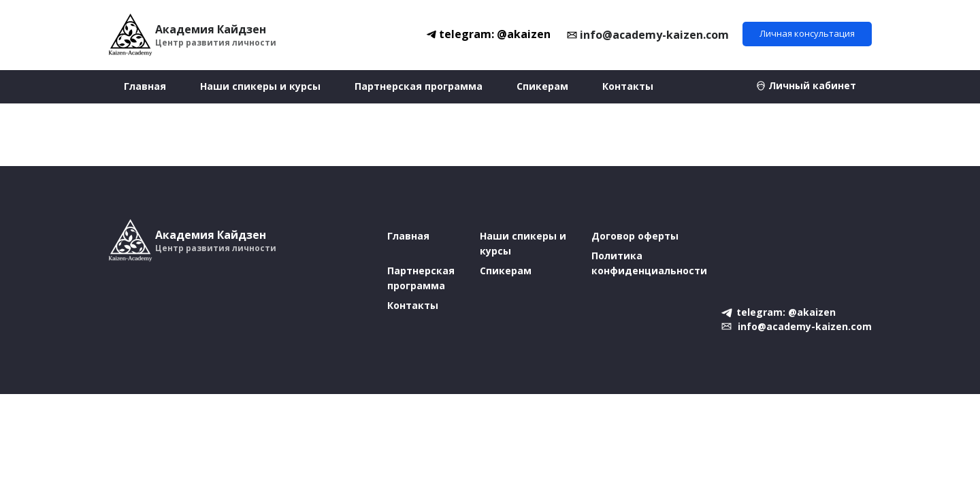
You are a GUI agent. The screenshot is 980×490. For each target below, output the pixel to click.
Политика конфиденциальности (649, 263)
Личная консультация (807, 33)
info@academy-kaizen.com (654, 35)
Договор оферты (635, 236)
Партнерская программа (419, 86)
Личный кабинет (812, 85)
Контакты (628, 86)
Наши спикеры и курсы (260, 86)
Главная (145, 86)
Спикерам (542, 86)
